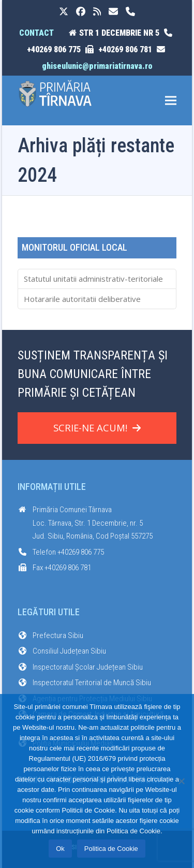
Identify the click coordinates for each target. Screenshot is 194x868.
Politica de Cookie (111, 849)
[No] (181, 781)
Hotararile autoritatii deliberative (82, 299)
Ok (60, 849)
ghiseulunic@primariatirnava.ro (97, 66)
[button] (171, 101)
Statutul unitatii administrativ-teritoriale (93, 279)
